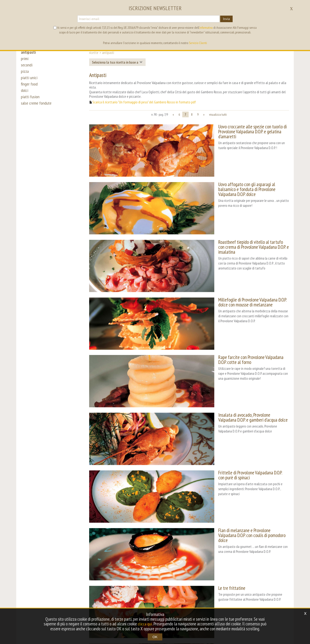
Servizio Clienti (198, 43)
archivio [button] (162, 590)
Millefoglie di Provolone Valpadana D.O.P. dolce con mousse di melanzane (237, 261)
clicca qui (145, 624)
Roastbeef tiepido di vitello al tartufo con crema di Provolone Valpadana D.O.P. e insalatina (231, 217)
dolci (25, 95)
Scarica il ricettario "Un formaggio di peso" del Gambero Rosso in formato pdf (144, 102)
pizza (25, 73)
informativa (206, 28)
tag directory (140, 590)
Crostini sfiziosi (200, 522)
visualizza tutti (218, 114)
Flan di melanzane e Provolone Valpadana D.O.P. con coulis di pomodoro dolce (237, 437)
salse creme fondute (37, 109)
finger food (29, 88)
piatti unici (29, 81)
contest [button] (118, 590)
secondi (27, 66)
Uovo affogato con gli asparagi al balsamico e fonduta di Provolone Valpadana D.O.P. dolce (236, 173)
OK (155, 637)
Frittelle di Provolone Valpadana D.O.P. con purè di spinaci (236, 390)
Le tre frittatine (201, 478)
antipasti (29, 52)
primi (24, 59)
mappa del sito (185, 590)
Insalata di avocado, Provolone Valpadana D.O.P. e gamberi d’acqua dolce (237, 349)
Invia (226, 19)
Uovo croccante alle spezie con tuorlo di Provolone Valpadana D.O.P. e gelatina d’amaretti (231, 129)
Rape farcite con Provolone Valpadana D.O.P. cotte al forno (237, 302)
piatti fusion (30, 102)
